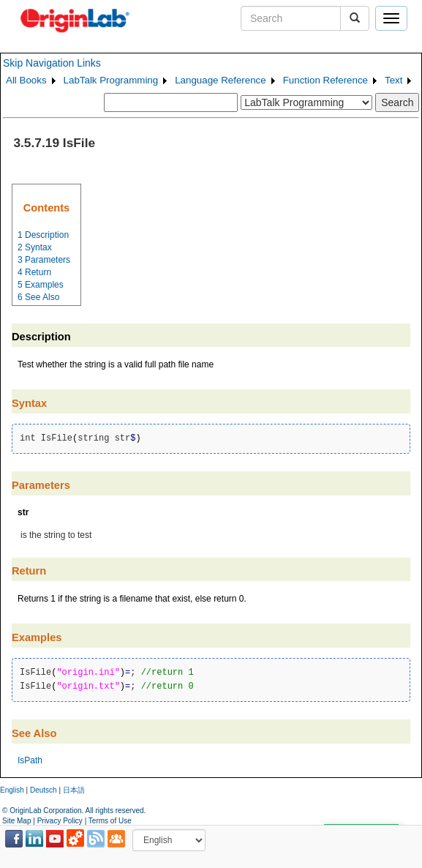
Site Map (16, 821)
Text (393, 80)
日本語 (74, 790)
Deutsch (44, 790)
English (12, 790)
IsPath (30, 760)
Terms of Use (110, 821)
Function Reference (325, 80)
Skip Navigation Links (52, 63)
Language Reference (221, 80)
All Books (26, 80)
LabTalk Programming (111, 80)
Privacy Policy (60, 821)
